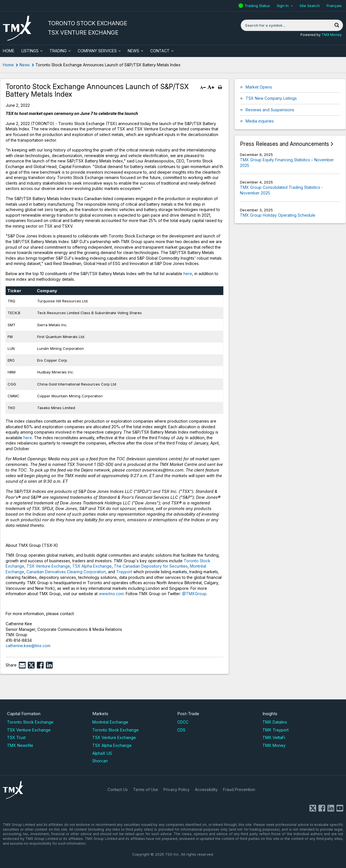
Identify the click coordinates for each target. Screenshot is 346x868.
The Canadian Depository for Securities (151, 566)
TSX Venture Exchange (48, 566)
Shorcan (100, 761)
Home (8, 65)
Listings (30, 51)
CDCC (183, 722)
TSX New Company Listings (271, 98)
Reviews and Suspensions (270, 110)
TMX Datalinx (275, 722)
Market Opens (259, 87)
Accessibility (206, 789)
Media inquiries (260, 121)
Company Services (97, 51)
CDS (181, 730)
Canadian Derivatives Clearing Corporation (66, 572)
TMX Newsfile (20, 745)
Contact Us (118, 789)
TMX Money (332, 35)
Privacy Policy (177, 789)
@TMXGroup (194, 594)
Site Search (310, 6)
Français (334, 6)
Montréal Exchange (110, 722)
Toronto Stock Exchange (30, 722)
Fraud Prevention (239, 789)
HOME (9, 51)
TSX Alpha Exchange (92, 566)
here (188, 274)
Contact (160, 51)
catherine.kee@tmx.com (28, 646)
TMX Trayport (276, 730)
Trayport (124, 572)
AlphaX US (102, 753)
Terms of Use (146, 789)
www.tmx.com (111, 594)
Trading (58, 51)
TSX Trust (16, 737)
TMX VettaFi (274, 737)
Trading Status (258, 6)
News (133, 51)
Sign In (283, 6)
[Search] (337, 25)
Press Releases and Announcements (285, 144)
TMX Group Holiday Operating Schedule (278, 215)
